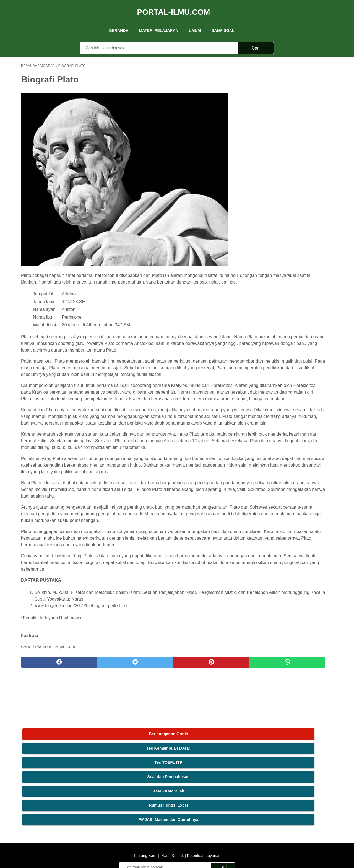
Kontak (178, 799)
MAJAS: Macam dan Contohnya (292, 151)
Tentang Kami (146, 799)
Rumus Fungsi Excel (291, 137)
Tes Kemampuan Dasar (291, 80)
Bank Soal (223, 22)
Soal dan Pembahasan (292, 108)
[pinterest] (152, 737)
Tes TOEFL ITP (292, 94)
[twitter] (99, 737)
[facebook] (47, 737)
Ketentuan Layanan (203, 799)
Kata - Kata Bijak (291, 122)
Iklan (164, 799)
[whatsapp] (204, 737)
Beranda (119, 22)
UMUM (195, 22)
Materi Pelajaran (159, 22)
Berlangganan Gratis (291, 65)
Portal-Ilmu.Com (174, 7)
